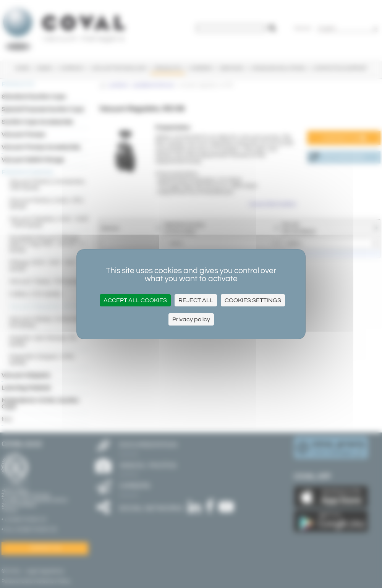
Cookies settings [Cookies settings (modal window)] (253, 300)
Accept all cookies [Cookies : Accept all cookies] (135, 300)
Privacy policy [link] (191, 319)
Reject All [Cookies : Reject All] (196, 300)
